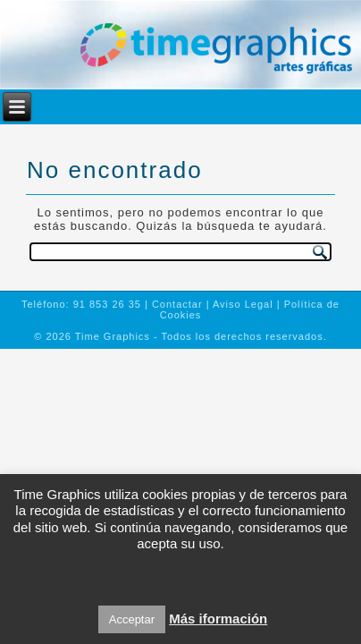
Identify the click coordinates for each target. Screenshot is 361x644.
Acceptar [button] (132, 619)
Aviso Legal (243, 304)
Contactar (177, 304)
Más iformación (218, 619)
